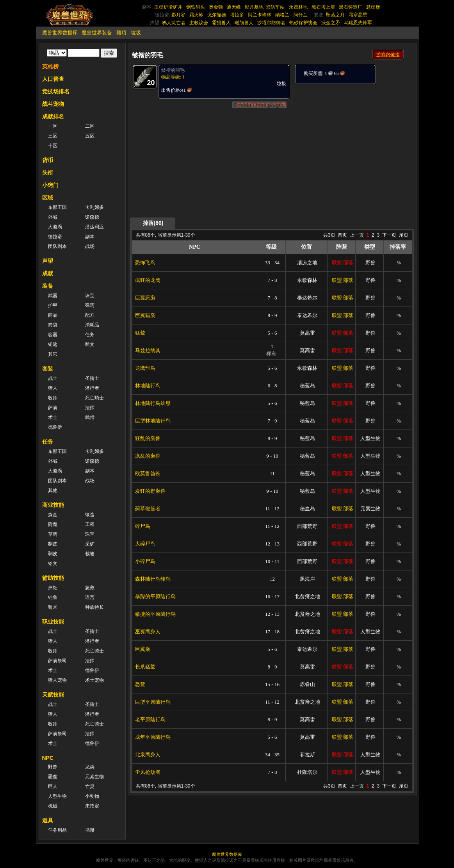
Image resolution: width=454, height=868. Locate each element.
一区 (53, 126)
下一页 (389, 235)
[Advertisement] (353, 134)
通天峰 (234, 7)
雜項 (121, 33)
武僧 (90, 417)
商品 (53, 315)
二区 (90, 126)
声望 (48, 261)
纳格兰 (282, 15)
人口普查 (53, 79)
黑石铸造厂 (351, 7)
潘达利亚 (94, 227)
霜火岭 (196, 15)
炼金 (53, 515)
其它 (53, 354)
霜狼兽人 (221, 23)
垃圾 (136, 33)
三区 (53, 136)
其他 (53, 490)
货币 (48, 160)
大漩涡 (55, 227)
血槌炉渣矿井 (168, 7)
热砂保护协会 (303, 23)
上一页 (357, 235)
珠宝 (90, 296)
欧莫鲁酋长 (148, 473)
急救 (90, 588)
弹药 (90, 305)
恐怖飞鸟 (145, 263)
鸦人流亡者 (174, 23)
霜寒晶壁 (358, 15)
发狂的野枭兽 (150, 491)
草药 (53, 534)
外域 (53, 217)
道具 (48, 820)
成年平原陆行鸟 (153, 737)
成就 (48, 273)
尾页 (404, 235)
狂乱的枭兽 (148, 438)
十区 (53, 146)
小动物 (92, 796)
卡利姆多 (94, 207)
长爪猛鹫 (145, 667)
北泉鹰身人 (148, 755)
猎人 (53, 388)
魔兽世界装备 (97, 33)
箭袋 (53, 325)
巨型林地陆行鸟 (153, 421)
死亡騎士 (94, 398)
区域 (48, 198)
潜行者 (92, 388)
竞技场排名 (56, 91)
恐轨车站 (275, 7)
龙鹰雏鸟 (145, 368)
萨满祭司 (57, 661)
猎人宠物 (57, 680)
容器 (53, 335)
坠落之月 (335, 15)
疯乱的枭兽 (148, 456)
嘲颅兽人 (244, 23)
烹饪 (53, 588)
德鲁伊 (55, 427)
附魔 (53, 524)
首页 (342, 235)
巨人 (53, 786)
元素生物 (94, 777)
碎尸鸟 (143, 526)
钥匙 (53, 344)
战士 (53, 378)
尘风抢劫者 (148, 772)
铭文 (53, 563)
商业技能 (53, 505)
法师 (90, 408)
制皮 (53, 544)
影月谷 (178, 15)
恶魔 (53, 777)
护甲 (53, 305)
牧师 (53, 398)
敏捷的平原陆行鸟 (155, 614)
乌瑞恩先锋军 (358, 23)
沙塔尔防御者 (271, 23)
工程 (90, 524)
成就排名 (53, 116)
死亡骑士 (94, 651)
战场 (90, 246)
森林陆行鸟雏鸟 (153, 579)
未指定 (92, 806)
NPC (48, 758)
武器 (53, 296)
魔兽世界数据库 (60, 33)
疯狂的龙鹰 (148, 280)
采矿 (90, 544)
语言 (90, 597)
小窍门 (50, 185)
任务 (90, 335)
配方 (90, 315)
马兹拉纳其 (148, 350)
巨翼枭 (143, 649)
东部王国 (57, 207)
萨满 (53, 408)
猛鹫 (140, 333)
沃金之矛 (331, 23)
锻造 (90, 515)
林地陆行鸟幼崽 (153, 403)
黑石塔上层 (323, 7)
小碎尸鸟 (145, 561)
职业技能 (53, 622)
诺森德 (92, 217)
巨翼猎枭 (145, 315)
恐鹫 (140, 684)
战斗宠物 (53, 104)
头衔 (48, 173)
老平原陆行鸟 (150, 719)
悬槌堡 (373, 7)
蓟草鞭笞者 (148, 509)
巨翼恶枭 (145, 298)
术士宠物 (94, 680)
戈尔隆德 (217, 15)
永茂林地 (298, 7)
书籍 (90, 830)
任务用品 (57, 830)
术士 (53, 417)
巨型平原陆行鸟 (153, 702)
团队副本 (57, 246)
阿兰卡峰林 (260, 15)
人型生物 (57, 796)
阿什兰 (301, 15)
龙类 (90, 767)
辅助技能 (53, 578)
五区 (90, 136)
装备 (48, 286)
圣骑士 (92, 378)
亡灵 (90, 786)
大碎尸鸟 (145, 544)
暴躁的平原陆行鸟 (155, 596)
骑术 (53, 607)
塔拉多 (237, 15)
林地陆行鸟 (148, 386)
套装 (48, 369)
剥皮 (53, 554)
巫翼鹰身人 (148, 632)
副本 (90, 237)
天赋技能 (53, 695)
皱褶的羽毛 (173, 70)
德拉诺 (55, 237)
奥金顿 (216, 7)
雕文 (90, 344)
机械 (53, 806)
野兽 (53, 767)
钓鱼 (53, 597)
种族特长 (94, 607)
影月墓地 (254, 7)
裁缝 (90, 554)
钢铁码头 (196, 7)
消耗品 (92, 325)
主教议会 (199, 23)
